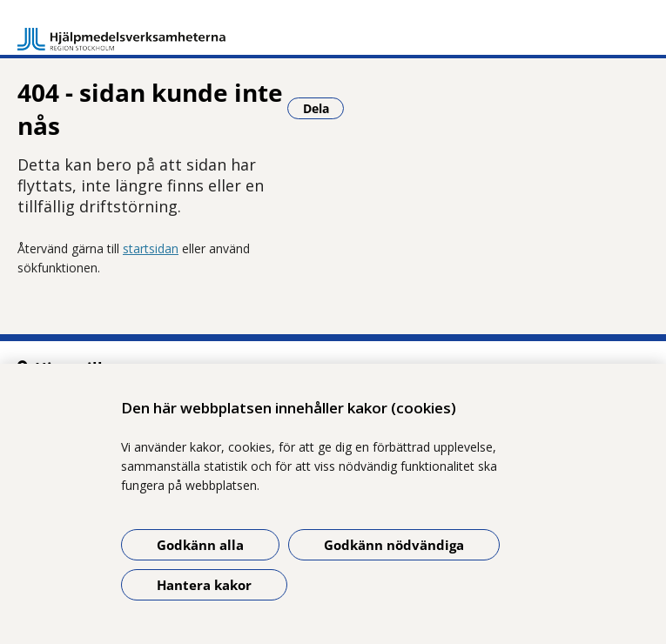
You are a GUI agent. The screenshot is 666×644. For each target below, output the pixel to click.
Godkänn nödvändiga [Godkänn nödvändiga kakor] (394, 545)
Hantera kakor (204, 585)
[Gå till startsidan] (121, 31)
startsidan (151, 248)
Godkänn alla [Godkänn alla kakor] (200, 545)
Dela (324, 108)
